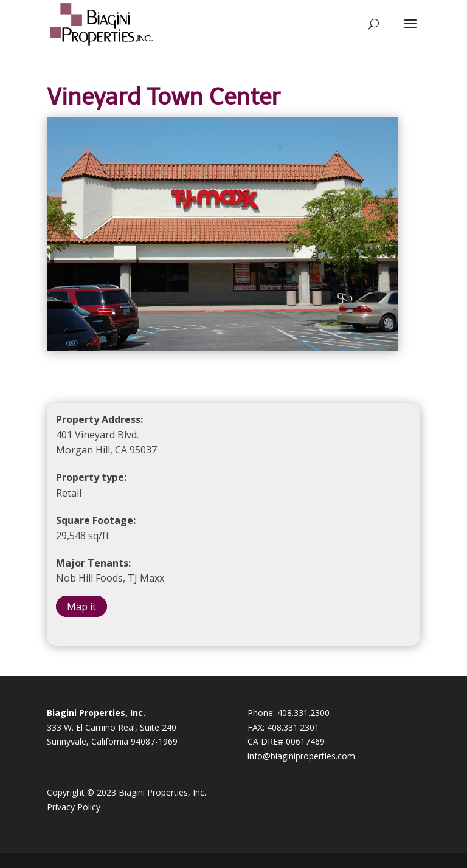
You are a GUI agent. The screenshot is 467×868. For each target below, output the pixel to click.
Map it (81, 607)
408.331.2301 (293, 727)
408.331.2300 (303, 713)
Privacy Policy (74, 807)
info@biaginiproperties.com (301, 756)
